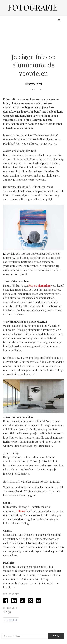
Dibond (21, 511)
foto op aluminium (39, 286)
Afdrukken (11, 620)
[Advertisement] (33, 38)
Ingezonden (33, 84)
